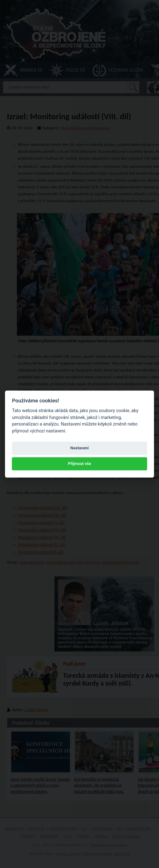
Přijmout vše (79, 464)
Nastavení (79, 448)
